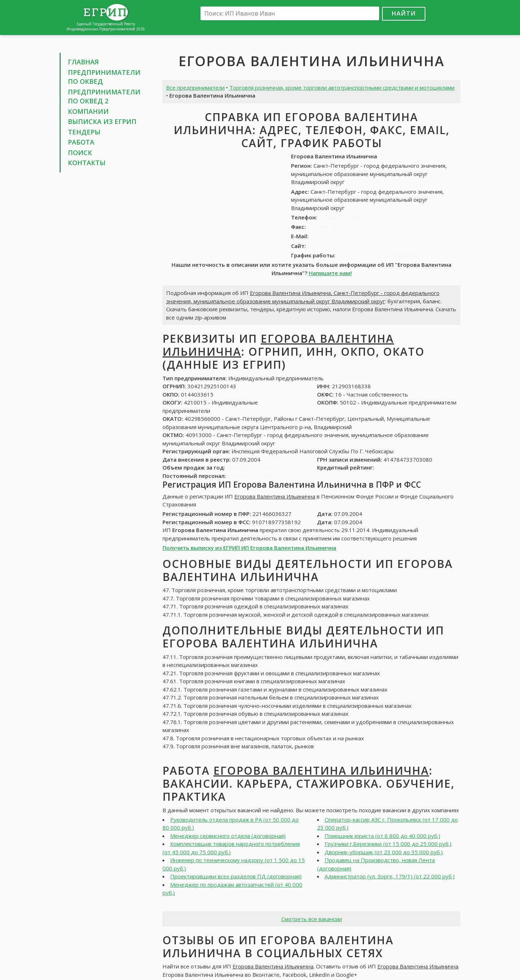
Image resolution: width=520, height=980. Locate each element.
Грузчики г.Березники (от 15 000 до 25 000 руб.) (388, 844)
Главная (83, 62)
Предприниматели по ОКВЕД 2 (104, 97)
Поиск (80, 153)
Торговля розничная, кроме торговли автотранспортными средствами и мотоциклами (342, 87)
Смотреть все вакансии (312, 919)
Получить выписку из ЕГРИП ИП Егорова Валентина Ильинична (249, 548)
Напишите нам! (330, 273)
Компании (88, 111)
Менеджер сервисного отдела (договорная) (228, 836)
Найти (404, 13)
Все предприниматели (195, 87)
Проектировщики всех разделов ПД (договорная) (236, 876)
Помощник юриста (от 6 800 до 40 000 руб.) (382, 836)
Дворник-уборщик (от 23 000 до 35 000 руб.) (384, 852)
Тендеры (84, 132)
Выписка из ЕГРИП (102, 121)
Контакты (87, 163)
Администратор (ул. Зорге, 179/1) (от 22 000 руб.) (390, 876)
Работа (81, 142)
